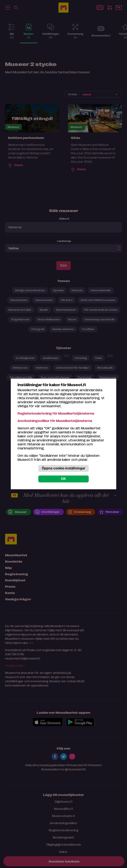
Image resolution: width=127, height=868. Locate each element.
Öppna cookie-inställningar (63, 468)
